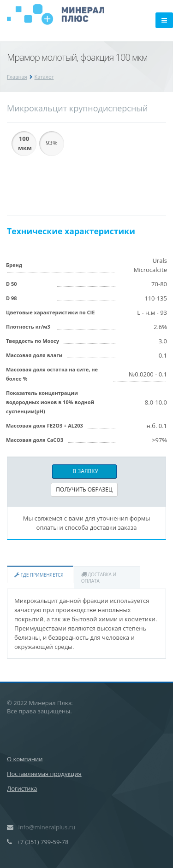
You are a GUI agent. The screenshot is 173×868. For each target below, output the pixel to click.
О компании (25, 759)
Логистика (22, 788)
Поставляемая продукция (44, 774)
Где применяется (39, 575)
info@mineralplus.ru (47, 827)
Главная (17, 77)
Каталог (44, 77)
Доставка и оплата (99, 578)
